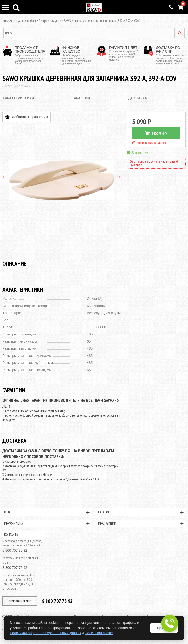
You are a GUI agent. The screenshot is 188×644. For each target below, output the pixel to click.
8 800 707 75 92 (15, 550)
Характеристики (18, 98)
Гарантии (81, 98)
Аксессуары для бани (23, 21)
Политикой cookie (99, 633)
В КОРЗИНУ (156, 133)
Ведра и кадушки (50, 21)
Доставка (138, 98)
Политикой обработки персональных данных (45, 633)
